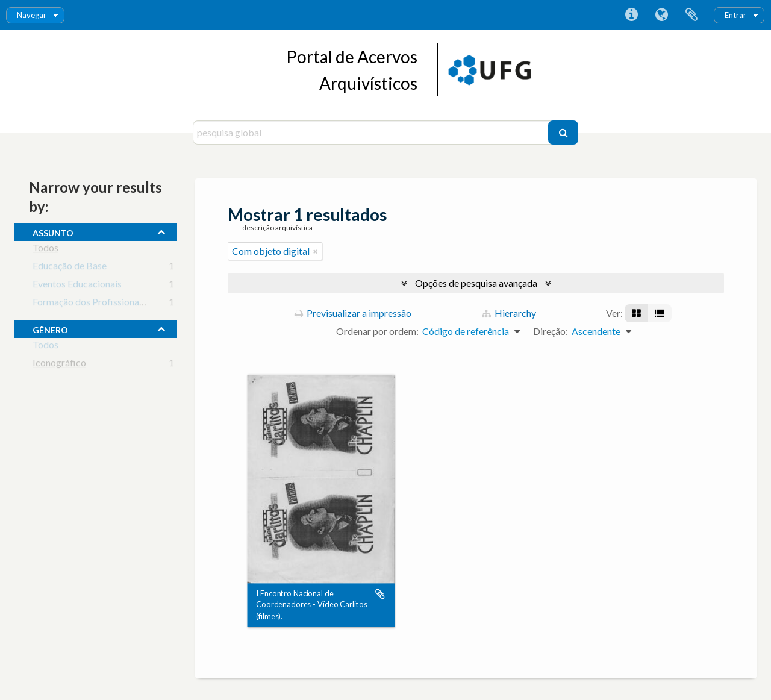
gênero (50, 328)
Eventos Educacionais (77, 286)
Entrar (735, 15)
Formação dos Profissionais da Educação (116, 304)
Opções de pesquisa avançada (476, 283)
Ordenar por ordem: (377, 331)
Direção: (551, 331)
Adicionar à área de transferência (380, 594)
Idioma (661, 15)
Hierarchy (509, 313)
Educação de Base (70, 268)
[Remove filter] (316, 251)
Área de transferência (691, 15)
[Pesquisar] (563, 133)
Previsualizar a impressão (353, 313)
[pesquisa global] (372, 133)
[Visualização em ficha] (636, 313)
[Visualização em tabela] (660, 313)
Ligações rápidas (631, 15)
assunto (53, 231)
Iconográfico (59, 365)
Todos (45, 250)
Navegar (32, 15)
